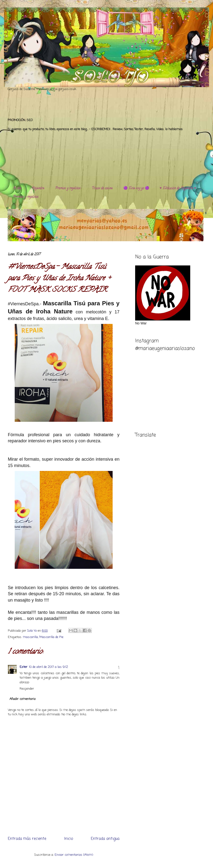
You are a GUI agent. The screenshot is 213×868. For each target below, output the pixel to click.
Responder (27, 689)
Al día (17, 188)
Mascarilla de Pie (51, 637)
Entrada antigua (105, 839)
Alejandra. (38, 188)
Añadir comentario (23, 699)
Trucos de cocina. (102, 188)
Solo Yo (32, 631)
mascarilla (30, 637)
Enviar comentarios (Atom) (74, 855)
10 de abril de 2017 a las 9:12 (48, 667)
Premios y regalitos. (68, 188)
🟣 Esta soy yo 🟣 (136, 188)
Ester (24, 667)
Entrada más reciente (27, 839)
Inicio (69, 839)
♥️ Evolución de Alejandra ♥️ (178, 188)
